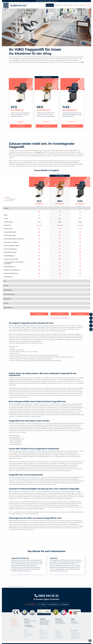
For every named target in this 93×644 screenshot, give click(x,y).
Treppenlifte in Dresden (75, 637)
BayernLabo (42, 636)
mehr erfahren (21, 126)
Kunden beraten (58, 636)
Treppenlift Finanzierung (44, 632)
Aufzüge (65, 5)
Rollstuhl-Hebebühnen (59, 622)
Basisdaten (6, 208)
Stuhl (5, 281)
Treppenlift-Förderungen (44, 635)
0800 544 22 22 (46, 595)
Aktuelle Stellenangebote (29, 633)
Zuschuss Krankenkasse (44, 637)
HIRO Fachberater (59, 632)
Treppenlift (38, 152)
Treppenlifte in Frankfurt (75, 633)
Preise (71, 5)
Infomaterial (64, 604)
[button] (90, 641)
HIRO (82, 62)
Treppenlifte (50, 5)
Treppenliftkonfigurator (44, 623)
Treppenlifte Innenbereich (45, 621)
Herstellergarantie (59, 635)
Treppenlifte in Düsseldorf (75, 636)
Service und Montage (59, 637)
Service (76, 5)
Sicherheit (6, 303)
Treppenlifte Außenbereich (45, 622)
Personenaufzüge (74, 622)
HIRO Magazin (58, 638)
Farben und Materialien (9, 294)
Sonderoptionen (7, 299)
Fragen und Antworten (28, 635)
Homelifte (73, 621)
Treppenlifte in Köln (74, 632)
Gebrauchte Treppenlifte (44, 624)
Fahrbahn (6, 286)
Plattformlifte (58, 5)
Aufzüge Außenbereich (75, 623)
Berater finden (53, 604)
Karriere (26, 632)
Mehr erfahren (55, 1)
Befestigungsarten (8, 290)
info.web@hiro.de (30, 626)
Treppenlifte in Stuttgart (75, 635)
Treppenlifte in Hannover (75, 638)
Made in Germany (8, 308)
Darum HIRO (58, 633)
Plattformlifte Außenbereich (60, 623)
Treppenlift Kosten (43, 633)
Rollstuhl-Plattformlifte (59, 621)
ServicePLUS (27, 636)
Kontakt (42, 604)
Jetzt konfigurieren (31, 604)
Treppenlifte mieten (43, 638)
